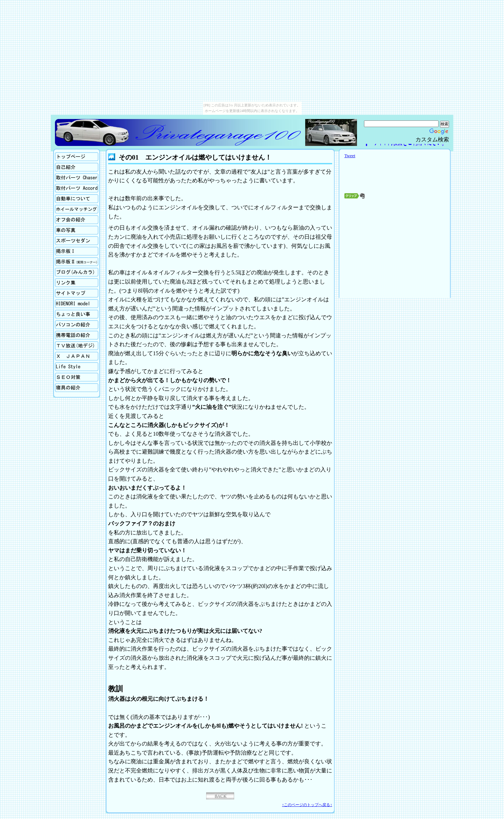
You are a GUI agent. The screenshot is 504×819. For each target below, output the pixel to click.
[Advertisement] (395, 246)
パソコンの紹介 (77, 325)
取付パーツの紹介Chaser (77, 178)
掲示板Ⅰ (77, 251)
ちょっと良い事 (77, 314)
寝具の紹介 (77, 388)
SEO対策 (77, 377)
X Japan (77, 356)
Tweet (350, 156)
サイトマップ (77, 293)
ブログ (77, 272)
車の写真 (77, 230)
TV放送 (77, 346)
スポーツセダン (77, 241)
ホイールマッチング (77, 209)
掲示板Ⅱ (77, 262)
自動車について (77, 199)
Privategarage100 (179, 132)
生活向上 (77, 367)
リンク (77, 283)
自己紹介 (77, 167)
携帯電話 (77, 335)
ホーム (77, 157)
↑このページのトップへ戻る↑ (307, 805)
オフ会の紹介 (77, 220)
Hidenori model (77, 304)
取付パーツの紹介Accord (77, 188)
